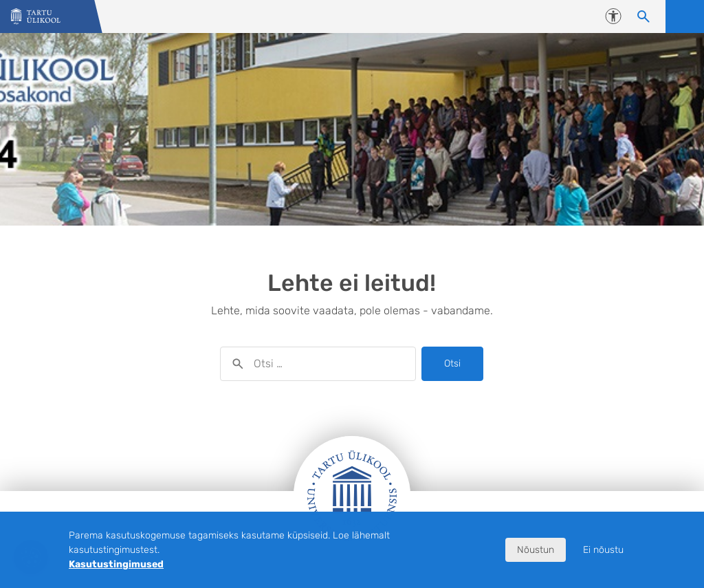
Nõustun (536, 550)
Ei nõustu (603, 550)
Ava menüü (685, 17)
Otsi (452, 363)
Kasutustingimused (116, 564)
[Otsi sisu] (643, 17)
